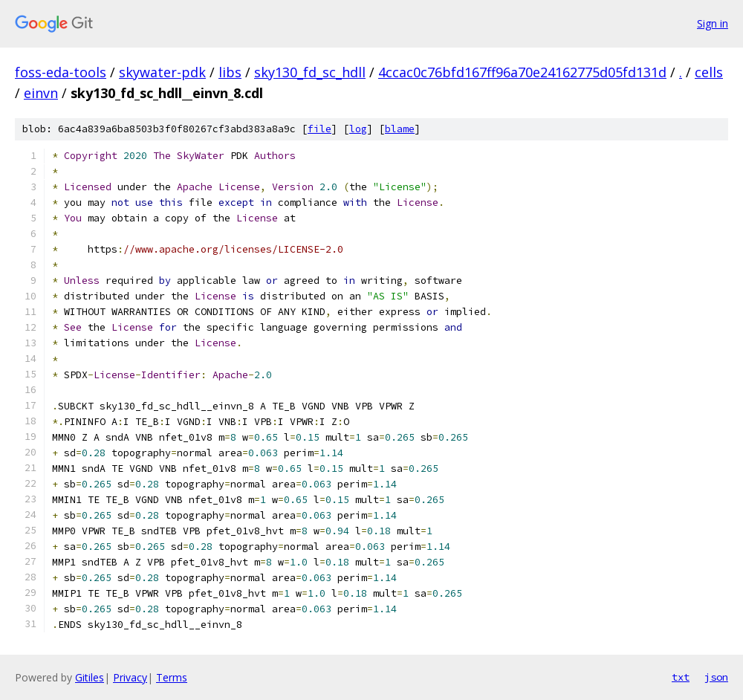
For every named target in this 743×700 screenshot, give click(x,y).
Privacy (130, 677)
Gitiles (90, 677)
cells (709, 72)
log (358, 129)
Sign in (713, 23)
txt (681, 677)
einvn (41, 93)
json (716, 677)
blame (400, 129)
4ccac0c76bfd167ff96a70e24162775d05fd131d (522, 72)
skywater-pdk (162, 72)
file (319, 129)
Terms (172, 677)
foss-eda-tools (61, 72)
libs (230, 72)
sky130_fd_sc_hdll (310, 72)
